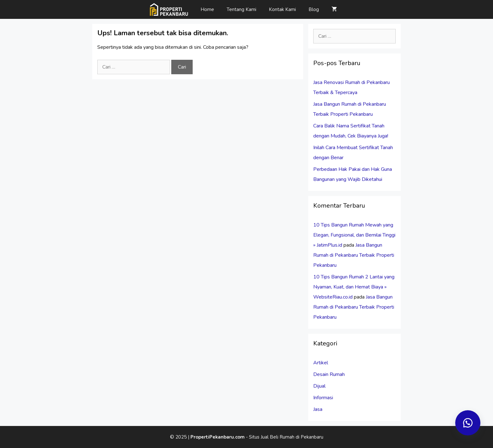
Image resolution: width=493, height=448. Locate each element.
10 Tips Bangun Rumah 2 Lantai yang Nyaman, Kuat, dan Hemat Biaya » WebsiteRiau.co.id (354, 287)
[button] (468, 423)
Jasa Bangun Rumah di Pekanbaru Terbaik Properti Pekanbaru (354, 255)
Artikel (321, 363)
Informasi (323, 398)
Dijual (319, 386)
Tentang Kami (241, 9)
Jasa (318, 409)
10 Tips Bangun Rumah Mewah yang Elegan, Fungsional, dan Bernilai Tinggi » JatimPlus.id (354, 235)
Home (207, 9)
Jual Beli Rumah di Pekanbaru (292, 437)
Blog (314, 9)
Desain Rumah (329, 374)
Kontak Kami (282, 9)
